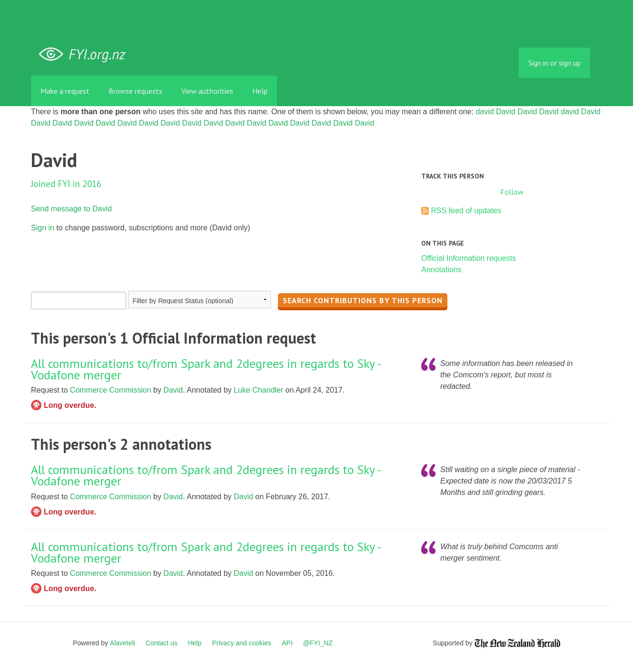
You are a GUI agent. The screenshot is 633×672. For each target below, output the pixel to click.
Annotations (441, 270)
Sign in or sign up (554, 63)
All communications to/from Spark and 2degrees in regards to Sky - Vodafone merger (206, 369)
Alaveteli (123, 643)
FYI (86, 54)
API (287, 643)
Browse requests (135, 91)
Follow (512, 192)
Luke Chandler (258, 390)
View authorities (207, 91)
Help (260, 91)
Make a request (65, 91)
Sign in (43, 228)
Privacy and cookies (242, 643)
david (485, 112)
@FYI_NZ (318, 643)
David (506, 112)
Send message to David (71, 209)
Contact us (162, 643)
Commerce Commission (111, 390)
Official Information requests (469, 258)
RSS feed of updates (466, 211)
